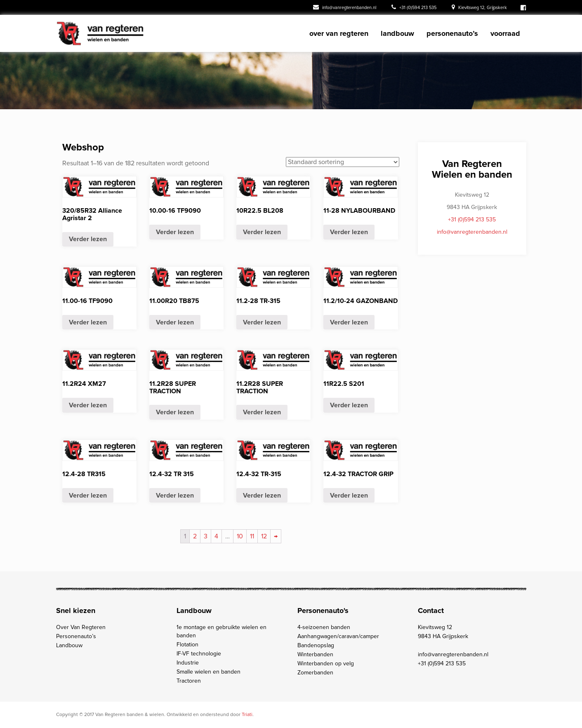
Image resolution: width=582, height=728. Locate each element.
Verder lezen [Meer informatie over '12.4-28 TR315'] (88, 496)
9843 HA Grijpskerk (443, 636)
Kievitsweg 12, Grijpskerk (479, 7)
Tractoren (189, 681)
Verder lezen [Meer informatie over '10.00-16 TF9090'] (175, 232)
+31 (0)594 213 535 (414, 7)
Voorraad (505, 33)
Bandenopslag (316, 645)
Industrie (188, 663)
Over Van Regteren (339, 33)
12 (264, 536)
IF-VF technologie (199, 654)
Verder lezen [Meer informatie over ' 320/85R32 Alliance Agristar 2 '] (88, 239)
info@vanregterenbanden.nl (345, 7)
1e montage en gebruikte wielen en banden (221, 631)
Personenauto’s (452, 33)
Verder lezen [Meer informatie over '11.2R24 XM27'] (88, 405)
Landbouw (397, 33)
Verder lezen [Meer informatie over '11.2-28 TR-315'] (262, 322)
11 (252, 536)
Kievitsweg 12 (435, 627)
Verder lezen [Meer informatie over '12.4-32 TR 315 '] (175, 496)
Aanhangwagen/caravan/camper (338, 636)
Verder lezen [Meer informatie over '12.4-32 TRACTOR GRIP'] (349, 496)
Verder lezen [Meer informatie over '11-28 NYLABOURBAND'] (349, 232)
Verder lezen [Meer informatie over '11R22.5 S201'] (349, 405)
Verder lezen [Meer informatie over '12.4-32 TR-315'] (262, 496)
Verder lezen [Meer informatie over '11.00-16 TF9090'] (88, 322)
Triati (247, 715)
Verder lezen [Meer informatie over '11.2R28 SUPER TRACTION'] (175, 412)
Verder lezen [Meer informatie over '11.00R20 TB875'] (175, 322)
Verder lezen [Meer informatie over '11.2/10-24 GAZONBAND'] (349, 322)
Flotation (187, 645)
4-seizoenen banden (324, 627)
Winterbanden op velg (326, 663)
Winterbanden (315, 654)
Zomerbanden (315, 673)
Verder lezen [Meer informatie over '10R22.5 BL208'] (262, 232)
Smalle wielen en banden (209, 672)
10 (240, 536)
